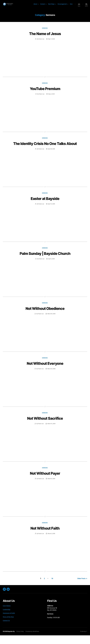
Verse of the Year (9, 626)
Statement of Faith (9, 622)
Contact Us (7, 629)
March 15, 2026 (52, 432)
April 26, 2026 (52, 157)
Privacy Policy (21, 640)
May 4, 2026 (52, 96)
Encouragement (62, 5)
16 (51, 587)
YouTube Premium (45, 91)
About (35, 5)
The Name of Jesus (45, 36)
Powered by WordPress (33, 640)
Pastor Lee (41, 41)
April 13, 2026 (52, 212)
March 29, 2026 (52, 322)
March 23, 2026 (52, 377)
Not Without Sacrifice (45, 427)
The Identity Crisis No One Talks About (45, 149)
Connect (43, 5)
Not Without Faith (45, 537)
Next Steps (51, 5)
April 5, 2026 (52, 267)
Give (71, 5)
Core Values (7, 614)
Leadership (7, 618)
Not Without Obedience (45, 316)
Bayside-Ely (11, 640)
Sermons (45, 30)
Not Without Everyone (45, 372)
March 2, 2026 (52, 543)
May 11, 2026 (52, 41)
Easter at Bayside (45, 206)
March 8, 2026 (52, 487)
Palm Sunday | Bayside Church (45, 261)
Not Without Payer (45, 482)
